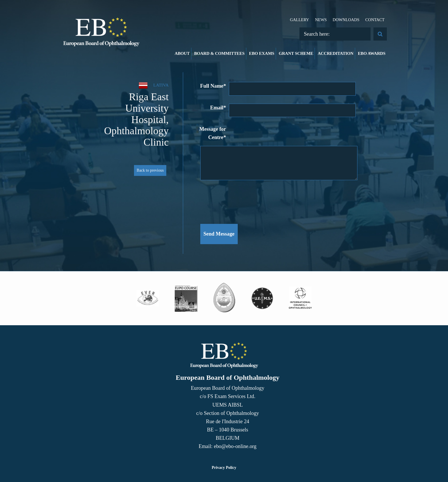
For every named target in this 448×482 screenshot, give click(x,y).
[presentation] (244, 199)
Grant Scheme (296, 53)
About (182, 53)
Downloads (346, 20)
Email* (218, 108)
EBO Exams (262, 53)
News (321, 20)
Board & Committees (219, 53)
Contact (375, 20)
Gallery (300, 20)
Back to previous (150, 170)
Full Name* (213, 86)
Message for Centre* (213, 133)
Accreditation (336, 53)
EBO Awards (372, 53)
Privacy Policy (224, 468)
